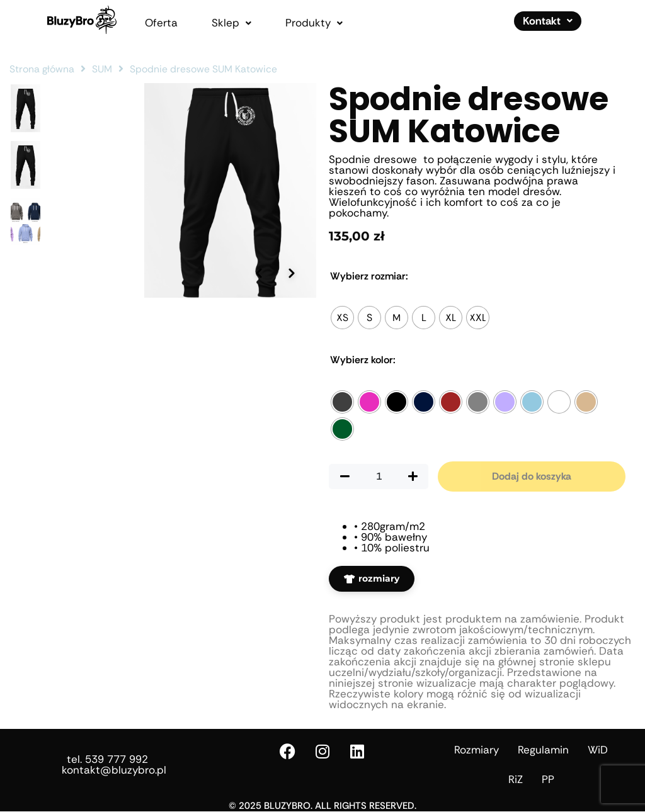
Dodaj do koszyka (532, 476)
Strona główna (42, 69)
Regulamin (543, 750)
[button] (231, 23)
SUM (102, 69)
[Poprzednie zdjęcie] (256, 358)
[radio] (342, 318)
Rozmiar (369, 276)
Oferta (161, 23)
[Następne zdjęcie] (291, 358)
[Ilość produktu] (379, 476)
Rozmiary (477, 750)
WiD (598, 750)
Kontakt (548, 21)
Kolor (363, 360)
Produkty (314, 23)
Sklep (231, 23)
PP (548, 779)
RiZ (516, 779)
